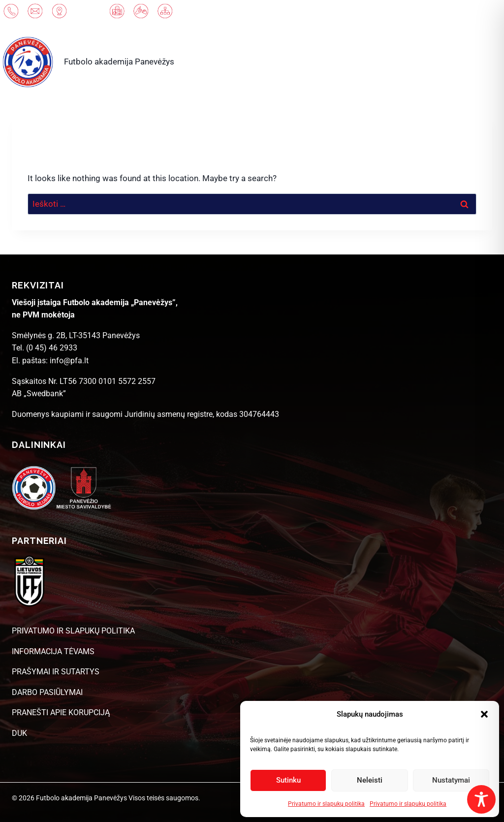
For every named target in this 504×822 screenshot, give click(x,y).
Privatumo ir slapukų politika (326, 804)
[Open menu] (472, 62)
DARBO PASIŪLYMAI (47, 692)
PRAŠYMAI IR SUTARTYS (56, 672)
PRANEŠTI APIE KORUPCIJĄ (61, 712)
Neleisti (370, 780)
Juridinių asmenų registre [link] (169, 414)
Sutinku (288, 780)
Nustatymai (451, 780)
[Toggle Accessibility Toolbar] (481, 799)
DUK (19, 733)
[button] (484, 714)
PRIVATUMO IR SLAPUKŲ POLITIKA (73, 631)
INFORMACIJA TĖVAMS (53, 651)
